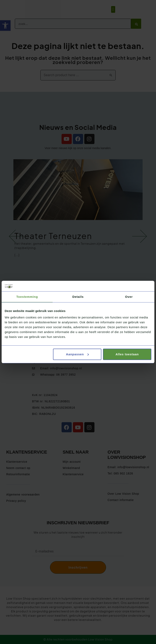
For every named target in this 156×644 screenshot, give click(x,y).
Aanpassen (77, 354)
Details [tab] (78, 297)
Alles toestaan (127, 354)
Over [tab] (129, 297)
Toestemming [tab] (27, 297)
